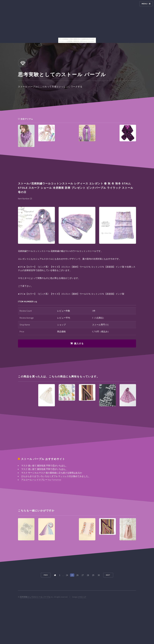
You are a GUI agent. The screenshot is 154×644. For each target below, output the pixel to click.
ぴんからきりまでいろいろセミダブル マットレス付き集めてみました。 (56, 476)
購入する (79, 344)
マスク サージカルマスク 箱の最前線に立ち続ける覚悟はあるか (52, 473)
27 (83, 575)
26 (77, 575)
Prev (46, 575)
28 (88, 575)
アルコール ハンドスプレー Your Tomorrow (41, 480)
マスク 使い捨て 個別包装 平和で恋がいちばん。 (44, 466)
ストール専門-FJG (100, 325)
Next (108, 575)
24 (67, 575)
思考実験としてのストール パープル (35, 597)
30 (99, 575)
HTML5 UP (82, 597)
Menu (145, 4)
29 (93, 575)
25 (72, 575)
